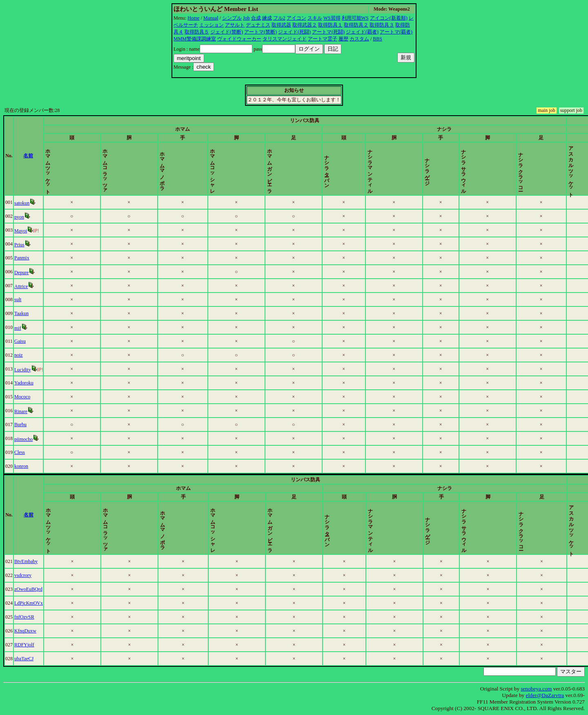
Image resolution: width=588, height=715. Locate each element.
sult (19, 299)
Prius (21, 245)
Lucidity (24, 370)
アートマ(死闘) (328, 32)
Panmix (23, 258)
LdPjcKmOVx (30, 603)
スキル (315, 18)
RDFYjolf (26, 645)
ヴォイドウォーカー (239, 39)
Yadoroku (25, 383)
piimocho (25, 439)
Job (246, 18)
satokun (23, 203)
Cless (21, 452)
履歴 (343, 39)
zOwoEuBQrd (30, 589)
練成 (267, 18)
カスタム (359, 39)
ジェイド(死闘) (294, 32)
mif (19, 328)
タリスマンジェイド (285, 39)
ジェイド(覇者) (362, 32)
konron (22, 466)
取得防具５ (197, 32)
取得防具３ (382, 25)
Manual (211, 18)
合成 (256, 18)
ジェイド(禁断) (227, 32)
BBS (378, 39)
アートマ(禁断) (261, 32)
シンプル (232, 18)
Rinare (22, 411)
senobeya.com (536, 689)
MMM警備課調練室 (195, 39)
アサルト (235, 25)
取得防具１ (330, 25)
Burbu (22, 425)
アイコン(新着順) (389, 18)
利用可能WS (355, 18)
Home (193, 18)
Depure (23, 273)
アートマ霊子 (323, 39)
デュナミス (258, 25)
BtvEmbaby (27, 561)
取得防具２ (356, 25)
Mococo (23, 397)
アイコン (296, 18)
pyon (20, 217)
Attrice (22, 286)
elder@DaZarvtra (545, 695)
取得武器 (281, 25)
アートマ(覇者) (396, 32)
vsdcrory (24, 575)
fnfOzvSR (26, 617)
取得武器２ (305, 25)
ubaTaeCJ (25, 659)
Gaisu (21, 341)
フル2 (279, 18)
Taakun (23, 313)
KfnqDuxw (27, 631)
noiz (20, 355)
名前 (34, 156)
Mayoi (22, 231)
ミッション (212, 25)
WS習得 (332, 18)
